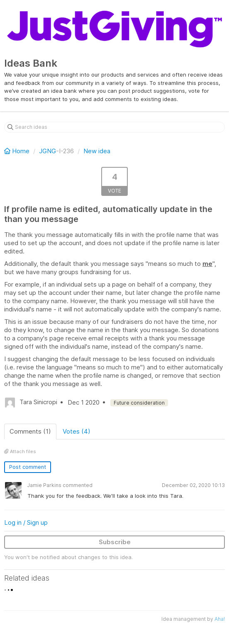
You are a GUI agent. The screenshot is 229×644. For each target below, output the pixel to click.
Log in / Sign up (26, 522)
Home (18, 151)
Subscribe (115, 542)
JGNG (48, 151)
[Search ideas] (114, 127)
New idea (97, 151)
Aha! (220, 619)
